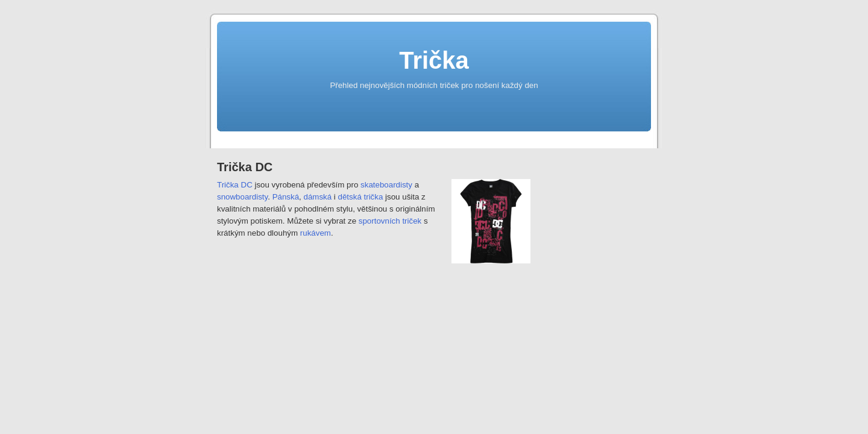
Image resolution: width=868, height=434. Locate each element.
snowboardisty (242, 197)
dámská (318, 197)
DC (247, 185)
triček (412, 221)
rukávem (316, 233)
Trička (434, 60)
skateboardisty (386, 185)
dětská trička (361, 197)
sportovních (379, 221)
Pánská (286, 197)
